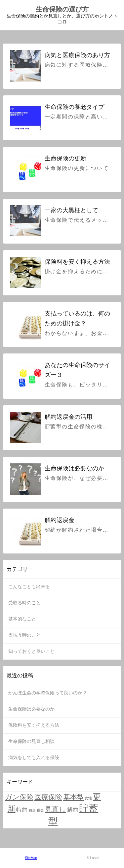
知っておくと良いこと (31, 651)
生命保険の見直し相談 (31, 741)
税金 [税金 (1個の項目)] (40, 810)
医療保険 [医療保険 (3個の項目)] (48, 797)
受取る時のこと (24, 603)
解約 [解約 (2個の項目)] (73, 810)
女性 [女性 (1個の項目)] (88, 798)
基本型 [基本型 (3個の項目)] (74, 797)
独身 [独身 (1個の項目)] (32, 810)
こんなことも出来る (29, 586)
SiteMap (31, 858)
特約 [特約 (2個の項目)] (22, 810)
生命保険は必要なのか (31, 709)
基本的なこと (22, 619)
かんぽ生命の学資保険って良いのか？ (48, 693)
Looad (95, 858)
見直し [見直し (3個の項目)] (56, 809)
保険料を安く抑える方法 (34, 725)
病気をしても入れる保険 (34, 757)
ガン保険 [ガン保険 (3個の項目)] (19, 797)
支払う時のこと (24, 635)
